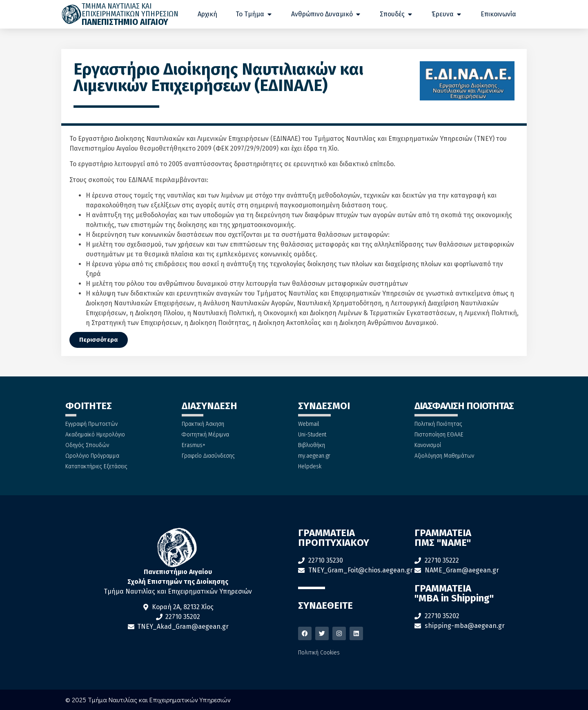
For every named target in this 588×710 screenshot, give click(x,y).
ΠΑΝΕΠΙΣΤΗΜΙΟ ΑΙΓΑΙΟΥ (125, 22)
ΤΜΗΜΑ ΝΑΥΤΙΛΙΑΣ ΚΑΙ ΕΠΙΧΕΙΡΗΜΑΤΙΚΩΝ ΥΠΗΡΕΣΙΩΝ (130, 10)
